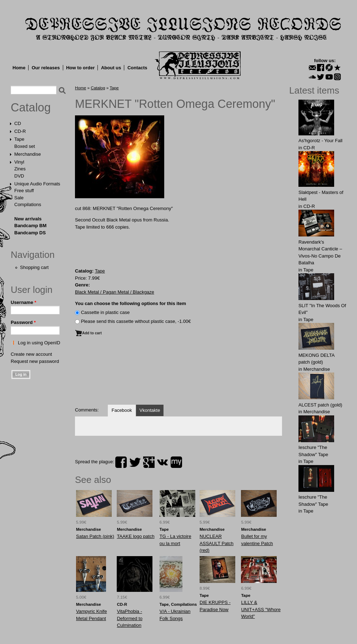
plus (149, 462)
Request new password (35, 361)
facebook (121, 462)
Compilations (28, 204)
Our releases (46, 68)
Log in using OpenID (39, 343)
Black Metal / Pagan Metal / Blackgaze (115, 292)
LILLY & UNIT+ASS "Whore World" (261, 609)
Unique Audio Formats (37, 184)
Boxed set (25, 146)
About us (111, 68)
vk (162, 462)
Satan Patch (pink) (95, 536)
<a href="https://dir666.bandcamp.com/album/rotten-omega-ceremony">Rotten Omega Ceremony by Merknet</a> (178, 374)
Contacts (137, 68)
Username (24, 302)
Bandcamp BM (30, 226)
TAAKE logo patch (135, 536)
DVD (19, 176)
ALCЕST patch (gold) (320, 405)
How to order (80, 68)
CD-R (20, 131)
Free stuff (24, 191)
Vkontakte (150, 410)
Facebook (122, 410)
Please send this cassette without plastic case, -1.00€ (136, 321)
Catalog (31, 108)
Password (23, 322)
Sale (19, 198)
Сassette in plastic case (105, 312)
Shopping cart (34, 267)
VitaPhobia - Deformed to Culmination (130, 618)
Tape (19, 139)
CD (18, 123)
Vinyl (19, 162)
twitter (135, 462)
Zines (20, 169)
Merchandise (27, 154)
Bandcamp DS (30, 233)
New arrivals (28, 219)
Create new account (31, 354)
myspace (176, 462)
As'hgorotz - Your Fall (320, 141)
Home (19, 68)
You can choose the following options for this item (130, 303)
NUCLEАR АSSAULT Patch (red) (217, 543)
